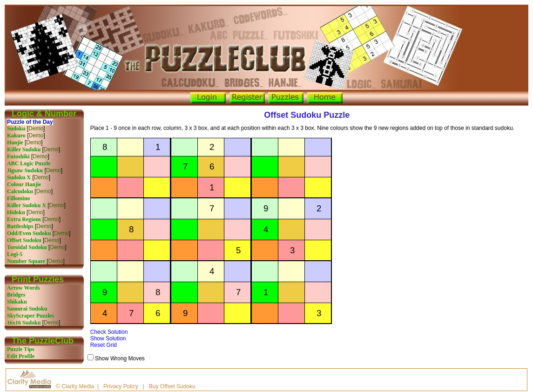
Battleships (20, 226)
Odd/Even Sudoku (29, 233)
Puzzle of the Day (30, 122)
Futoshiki (18, 156)
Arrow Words (24, 288)
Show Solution (108, 338)
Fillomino (18, 198)
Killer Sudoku (24, 149)
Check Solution (109, 332)
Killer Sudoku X (27, 205)
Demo (36, 128)
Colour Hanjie (24, 184)
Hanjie (15, 142)
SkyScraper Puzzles (30, 316)
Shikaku (17, 302)
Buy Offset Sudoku (172, 386)
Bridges (16, 295)
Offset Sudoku (24, 240)
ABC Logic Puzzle (29, 163)
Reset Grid (104, 345)
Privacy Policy (121, 386)
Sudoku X (19, 177)
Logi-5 (15, 254)
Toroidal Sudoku (27, 247)
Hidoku (16, 212)
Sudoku (16, 128)
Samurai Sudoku (27, 309)
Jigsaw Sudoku (25, 170)
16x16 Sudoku (24, 323)
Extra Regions (24, 219)
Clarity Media (78, 386)
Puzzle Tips (21, 349)
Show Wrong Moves (120, 358)
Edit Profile (21, 356)
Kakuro (16, 135)
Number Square (26, 261)
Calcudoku (20, 191)
